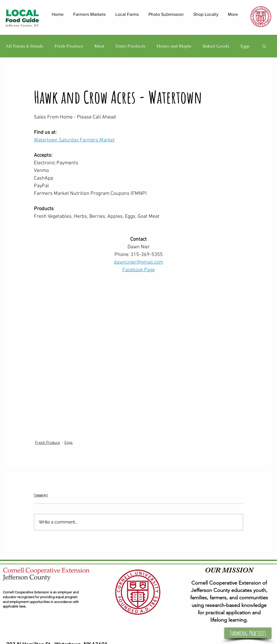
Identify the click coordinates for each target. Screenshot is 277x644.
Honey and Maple (174, 46)
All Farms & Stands (24, 46)
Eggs (245, 46)
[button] (264, 46)
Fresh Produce (69, 46)
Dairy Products (130, 46)
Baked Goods (216, 46)
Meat (99, 46)
